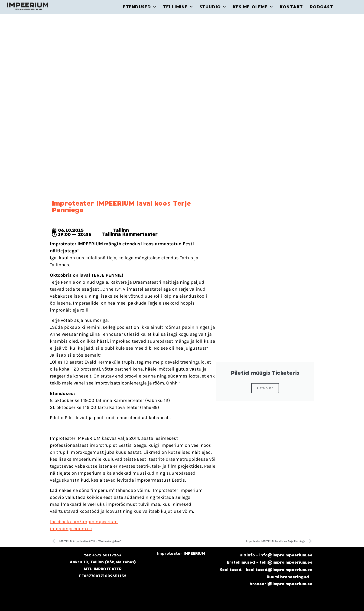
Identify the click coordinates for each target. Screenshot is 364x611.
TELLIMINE (178, 7)
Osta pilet (265, 388)
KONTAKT (291, 7)
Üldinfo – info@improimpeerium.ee (276, 555)
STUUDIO (213, 7)
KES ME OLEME (253, 7)
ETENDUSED (140, 7)
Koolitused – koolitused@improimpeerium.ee (266, 570)
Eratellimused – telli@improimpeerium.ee (270, 562)
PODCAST (322, 7)
